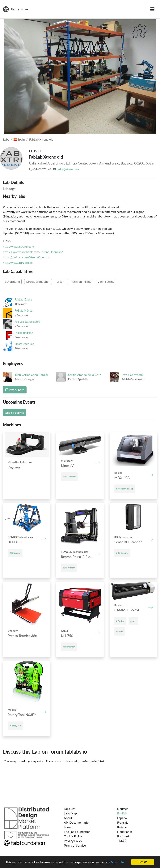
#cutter (120, 631)
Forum (68, 827)
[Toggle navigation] (152, 9)
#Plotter (120, 621)
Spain (19, 139)
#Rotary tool (15, 726)
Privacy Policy (73, 841)
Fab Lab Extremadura (27, 322)
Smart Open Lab (24, 344)
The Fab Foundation (77, 832)
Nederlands (125, 832)
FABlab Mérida (24, 311)
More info (117, 862)
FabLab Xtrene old (41, 139)
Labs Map (70, 813)
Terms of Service (75, 845)
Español (122, 818)
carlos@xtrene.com (68, 169)
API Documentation (77, 822)
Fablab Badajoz (24, 333)
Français (123, 822)
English (122, 813)
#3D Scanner (122, 553)
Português (124, 836)
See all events (15, 412)
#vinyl (133, 621)
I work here (15, 390)
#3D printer (15, 553)
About (68, 818)
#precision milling (125, 489)
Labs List (70, 809)
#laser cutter (69, 647)
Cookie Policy (73, 836)
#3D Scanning (69, 477)
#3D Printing (69, 568)
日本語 (122, 841)
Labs (6, 139)
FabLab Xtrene (23, 299)
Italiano (122, 827)
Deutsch (123, 809)
